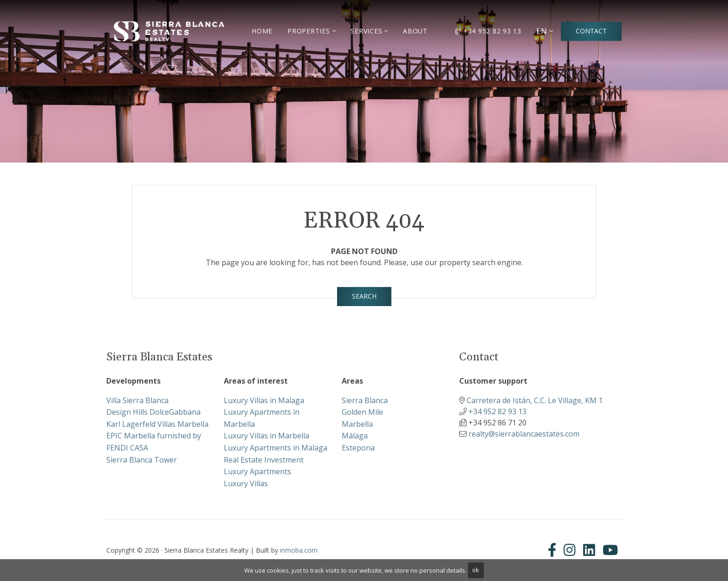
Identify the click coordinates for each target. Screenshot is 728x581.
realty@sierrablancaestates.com (524, 434)
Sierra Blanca (365, 400)
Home (262, 31)
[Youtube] (610, 550)
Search (364, 296)
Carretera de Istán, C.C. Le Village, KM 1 (535, 400)
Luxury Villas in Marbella (266, 436)
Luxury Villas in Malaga (264, 400)
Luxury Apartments (257, 471)
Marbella (357, 424)
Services (366, 31)
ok (476, 570)
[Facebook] (554, 550)
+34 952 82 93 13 (488, 31)
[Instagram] (570, 550)
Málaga (355, 436)
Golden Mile (362, 412)
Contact (591, 31)
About (415, 31)
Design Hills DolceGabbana (153, 412)
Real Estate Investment (264, 460)
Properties (309, 31)
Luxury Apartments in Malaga (276, 448)
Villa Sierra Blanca (137, 400)
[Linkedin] (589, 550)
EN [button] (542, 31)
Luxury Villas (246, 483)
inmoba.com (299, 550)
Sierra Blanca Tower (142, 460)
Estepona (358, 448)
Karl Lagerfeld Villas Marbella (157, 424)
